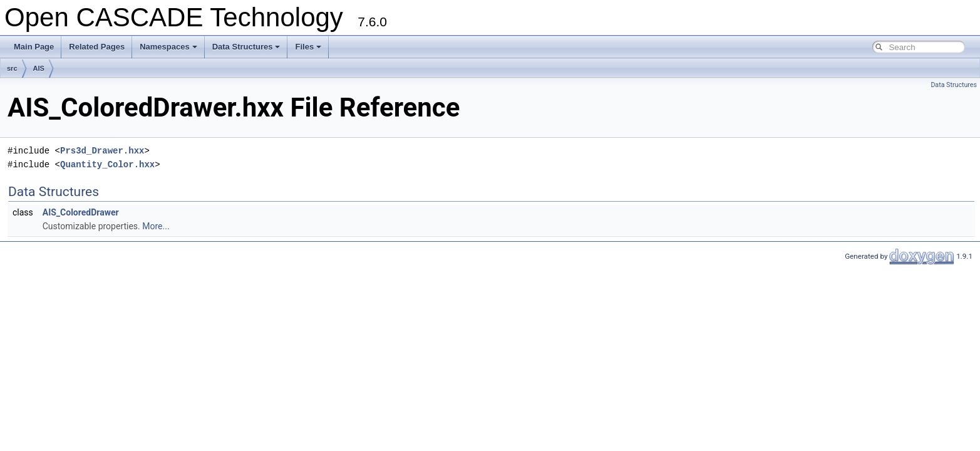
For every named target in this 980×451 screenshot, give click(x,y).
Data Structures (246, 47)
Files (308, 47)
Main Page (34, 47)
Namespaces (168, 47)
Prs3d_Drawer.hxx (102, 151)
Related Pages (97, 47)
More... (156, 226)
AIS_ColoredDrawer (81, 212)
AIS (39, 68)
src (12, 68)
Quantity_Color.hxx (107, 164)
